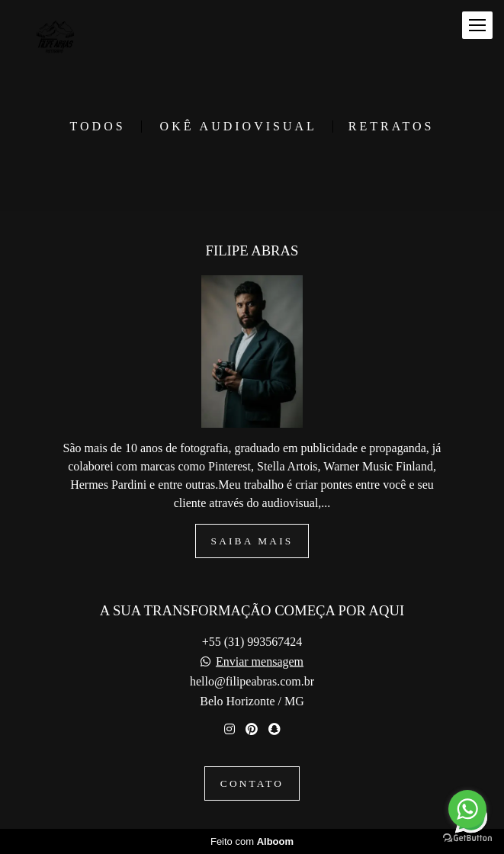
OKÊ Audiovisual (239, 127)
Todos (98, 127)
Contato (252, 783)
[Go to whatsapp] (467, 809)
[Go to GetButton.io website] (467, 838)
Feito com (252, 841)
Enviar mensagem (260, 662)
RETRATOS (392, 127)
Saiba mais (252, 541)
